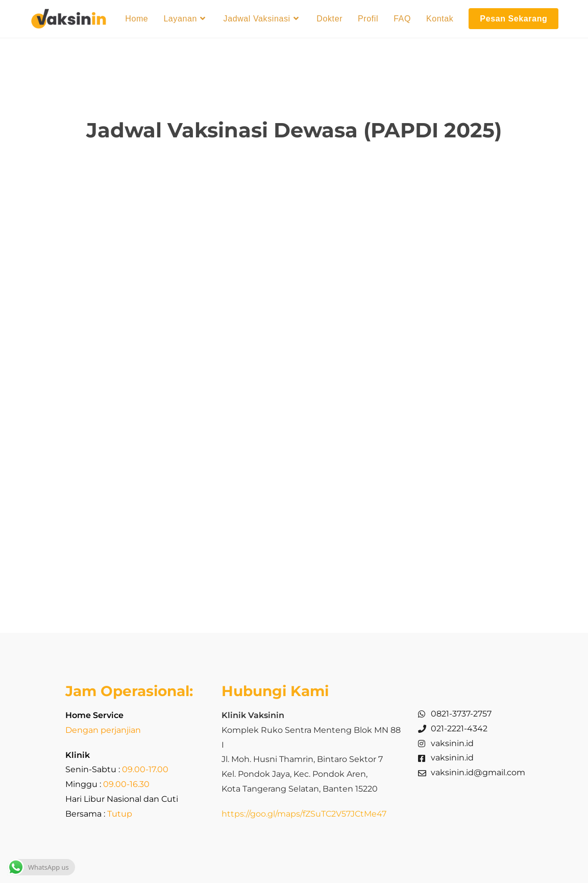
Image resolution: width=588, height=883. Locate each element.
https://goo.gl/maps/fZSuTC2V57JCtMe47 (304, 814)
